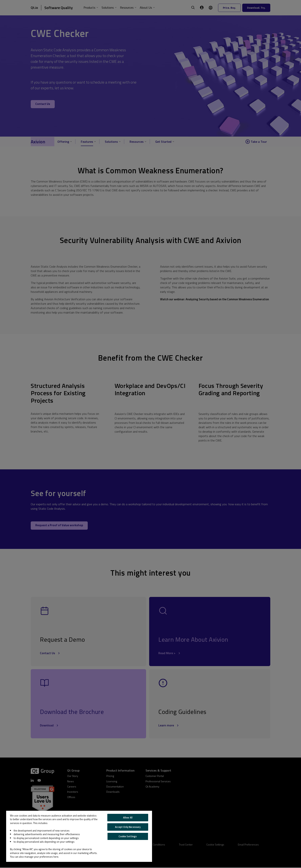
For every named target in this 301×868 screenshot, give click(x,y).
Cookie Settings (128, 836)
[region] (79, 836)
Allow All (128, 817)
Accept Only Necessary (128, 827)
